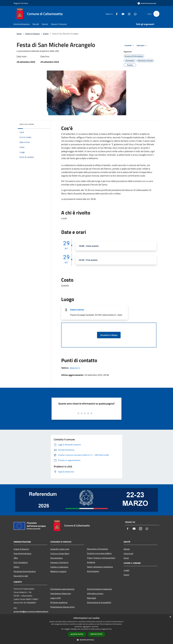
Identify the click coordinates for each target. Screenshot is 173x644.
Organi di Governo (21, 549)
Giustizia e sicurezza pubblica (99, 553)
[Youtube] (122, 14)
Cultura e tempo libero (60, 553)
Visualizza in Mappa (109, 335)
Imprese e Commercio (59, 562)
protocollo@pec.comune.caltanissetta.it (31, 612)
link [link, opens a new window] (110, 629)
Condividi (130, 46)
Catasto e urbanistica (59, 567)
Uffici (16, 558)
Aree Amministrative (22, 553)
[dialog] (86, 629)
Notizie (127, 549)
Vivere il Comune (33, 34)
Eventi (46, 34)
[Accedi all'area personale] (147, 3)
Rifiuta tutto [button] (96, 634)
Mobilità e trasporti (58, 571)
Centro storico (77, 310)
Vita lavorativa (56, 558)
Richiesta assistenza (59, 602)
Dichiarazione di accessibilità (99, 602)
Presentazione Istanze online (62, 607)
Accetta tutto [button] (77, 634)
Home (19, 34)
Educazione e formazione (97, 549)
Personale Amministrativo (25, 571)
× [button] (170, 617)
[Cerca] (156, 14)
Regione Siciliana (21, 3)
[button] (86, 640)
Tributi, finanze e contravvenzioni (101, 558)
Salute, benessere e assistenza (100, 567)
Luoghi (127, 570)
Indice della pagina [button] (27, 124)
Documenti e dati (21, 576)
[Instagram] (128, 14)
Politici (16, 567)
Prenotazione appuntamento (62, 589)
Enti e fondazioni (21, 562)
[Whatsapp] (134, 14)
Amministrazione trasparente (99, 589)
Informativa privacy (95, 593)
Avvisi (126, 558)
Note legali (92, 598)
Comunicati (128, 553)
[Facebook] (116, 14)
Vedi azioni (142, 46)
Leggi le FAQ (56, 598)
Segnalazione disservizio (61, 593)
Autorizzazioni (93, 571)
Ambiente (91, 562)
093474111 (75, 368)
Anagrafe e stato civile (60, 549)
